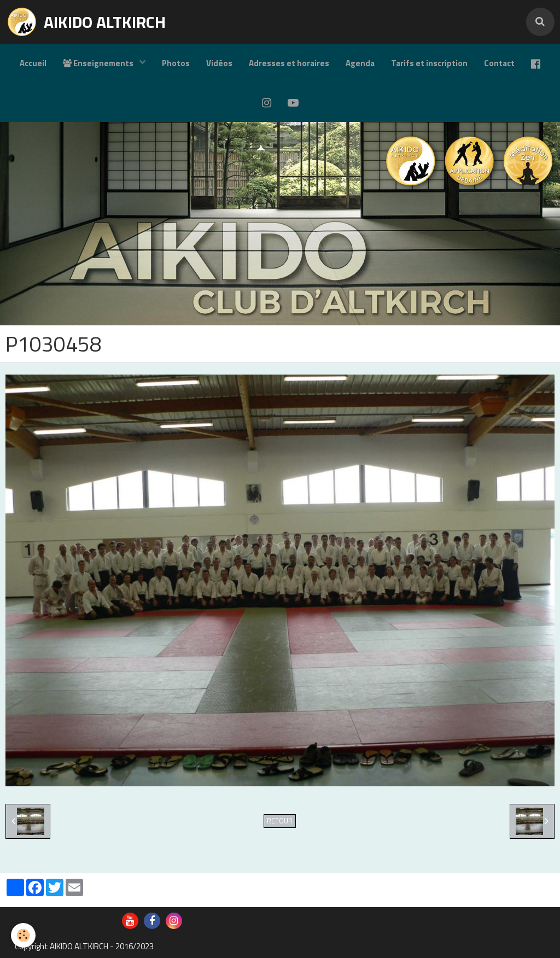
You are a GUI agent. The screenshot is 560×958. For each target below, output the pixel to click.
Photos (176, 63)
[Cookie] (23, 935)
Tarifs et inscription (429, 63)
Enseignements (99, 63)
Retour (280, 821)
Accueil (33, 63)
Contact (499, 63)
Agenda (360, 63)
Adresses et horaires (289, 63)
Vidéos (219, 63)
